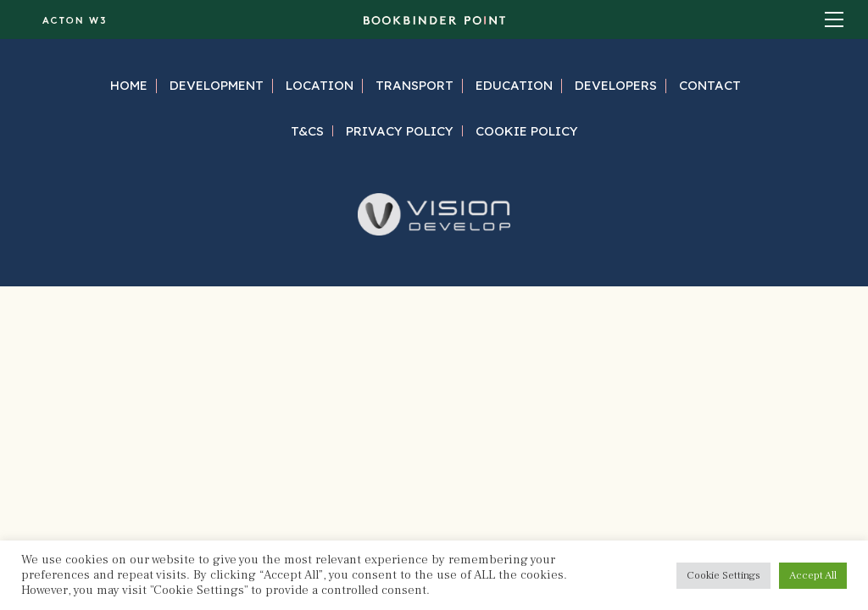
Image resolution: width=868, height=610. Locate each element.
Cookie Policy (527, 131)
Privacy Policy (400, 131)
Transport (415, 85)
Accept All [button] (813, 575)
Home (129, 85)
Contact (710, 85)
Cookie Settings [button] (723, 575)
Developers (616, 85)
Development (217, 85)
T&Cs (307, 131)
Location (320, 85)
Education (514, 85)
